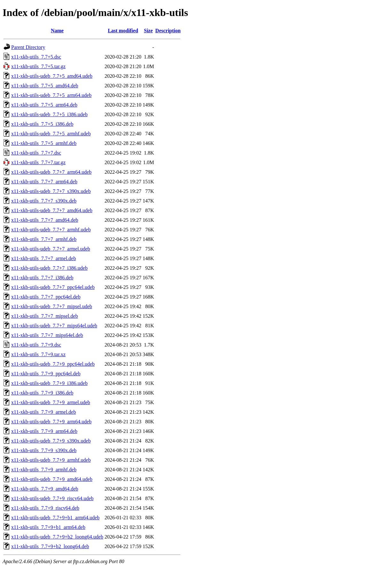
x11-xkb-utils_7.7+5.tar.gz (38, 66)
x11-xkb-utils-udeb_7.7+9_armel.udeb (51, 402)
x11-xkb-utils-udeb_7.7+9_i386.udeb (49, 383)
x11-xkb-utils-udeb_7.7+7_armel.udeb (51, 249)
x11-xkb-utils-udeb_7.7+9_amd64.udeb (52, 479)
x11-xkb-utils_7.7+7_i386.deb (42, 278)
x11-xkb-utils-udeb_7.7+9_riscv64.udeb (52, 498)
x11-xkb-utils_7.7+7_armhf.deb (44, 239)
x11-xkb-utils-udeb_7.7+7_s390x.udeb (51, 191)
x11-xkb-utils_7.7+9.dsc (36, 345)
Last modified (123, 31)
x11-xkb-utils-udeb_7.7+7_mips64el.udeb (54, 326)
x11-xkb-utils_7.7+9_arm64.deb (44, 431)
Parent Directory (28, 47)
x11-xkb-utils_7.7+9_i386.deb (42, 393)
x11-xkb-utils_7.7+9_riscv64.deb (45, 508)
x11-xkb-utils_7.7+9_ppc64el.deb (46, 374)
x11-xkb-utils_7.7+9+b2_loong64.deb (50, 546)
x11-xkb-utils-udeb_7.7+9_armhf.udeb (51, 460)
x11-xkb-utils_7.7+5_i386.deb (42, 124)
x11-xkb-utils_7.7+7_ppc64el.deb (46, 297)
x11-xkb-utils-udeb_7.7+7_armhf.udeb (51, 230)
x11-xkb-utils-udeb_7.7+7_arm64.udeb (51, 172)
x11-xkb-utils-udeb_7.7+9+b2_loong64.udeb (57, 537)
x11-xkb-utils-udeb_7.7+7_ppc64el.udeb (53, 287)
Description (168, 31)
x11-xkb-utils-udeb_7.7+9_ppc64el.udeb (53, 364)
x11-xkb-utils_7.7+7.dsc (36, 153)
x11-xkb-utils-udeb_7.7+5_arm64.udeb (51, 95)
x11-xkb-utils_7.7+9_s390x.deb (44, 450)
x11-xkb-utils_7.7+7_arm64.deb (44, 182)
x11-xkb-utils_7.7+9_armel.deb (44, 412)
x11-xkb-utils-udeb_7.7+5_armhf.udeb (51, 134)
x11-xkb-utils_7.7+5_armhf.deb (44, 143)
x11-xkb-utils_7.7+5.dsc (36, 57)
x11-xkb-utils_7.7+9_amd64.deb (45, 489)
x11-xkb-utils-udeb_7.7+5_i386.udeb (49, 114)
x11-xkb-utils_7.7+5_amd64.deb (45, 86)
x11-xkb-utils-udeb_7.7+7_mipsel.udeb (52, 306)
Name (57, 31)
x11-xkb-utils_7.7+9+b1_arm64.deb (48, 527)
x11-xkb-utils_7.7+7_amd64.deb (45, 220)
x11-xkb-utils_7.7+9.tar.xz (38, 354)
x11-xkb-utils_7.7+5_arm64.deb (44, 105)
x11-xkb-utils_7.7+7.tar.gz (38, 162)
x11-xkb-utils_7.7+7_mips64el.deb (47, 335)
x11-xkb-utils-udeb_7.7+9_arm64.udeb (51, 422)
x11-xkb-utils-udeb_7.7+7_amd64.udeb (52, 210)
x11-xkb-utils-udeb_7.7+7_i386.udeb (49, 268)
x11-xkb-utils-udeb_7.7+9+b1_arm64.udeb (55, 518)
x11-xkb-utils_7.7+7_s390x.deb (44, 201)
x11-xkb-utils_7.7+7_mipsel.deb (44, 316)
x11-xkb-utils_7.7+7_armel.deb (44, 258)
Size (148, 31)
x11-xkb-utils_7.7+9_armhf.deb (44, 470)
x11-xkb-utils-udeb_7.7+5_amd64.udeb (52, 76)
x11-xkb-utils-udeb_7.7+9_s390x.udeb (51, 441)
